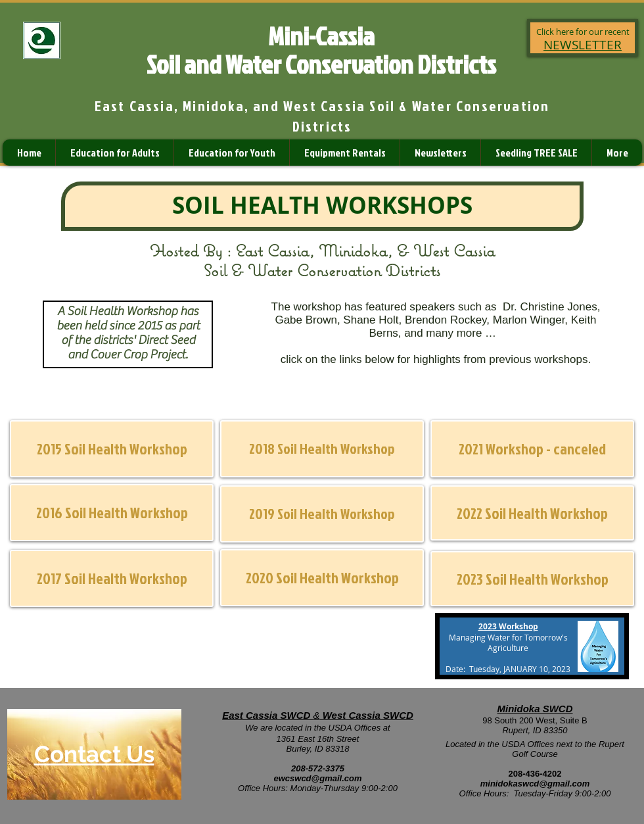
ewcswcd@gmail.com (317, 778)
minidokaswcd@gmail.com (535, 784)
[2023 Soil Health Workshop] (532, 579)
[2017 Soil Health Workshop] (112, 578)
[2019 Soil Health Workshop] (322, 514)
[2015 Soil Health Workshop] (112, 449)
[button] (532, 449)
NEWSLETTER (583, 45)
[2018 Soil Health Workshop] (322, 449)
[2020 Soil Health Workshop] (322, 578)
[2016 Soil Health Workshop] (112, 513)
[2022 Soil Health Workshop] (532, 513)
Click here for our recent (583, 32)
